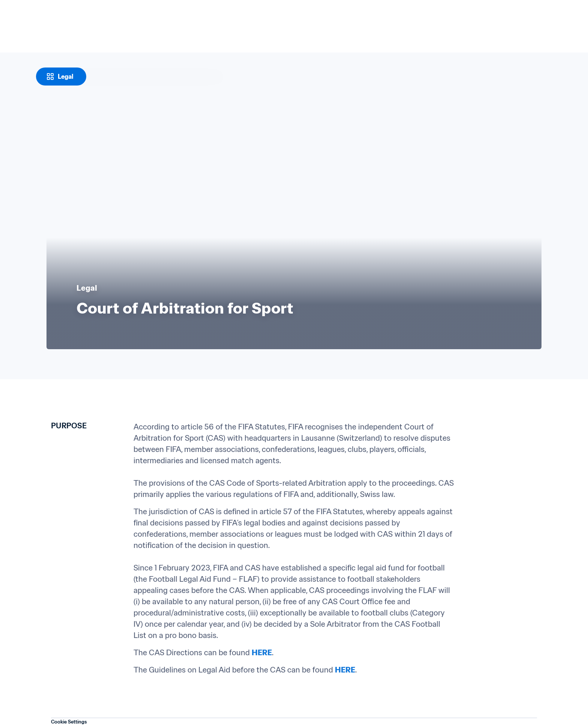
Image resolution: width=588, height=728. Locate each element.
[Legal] (61, 77)
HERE (262, 653)
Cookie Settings (69, 722)
